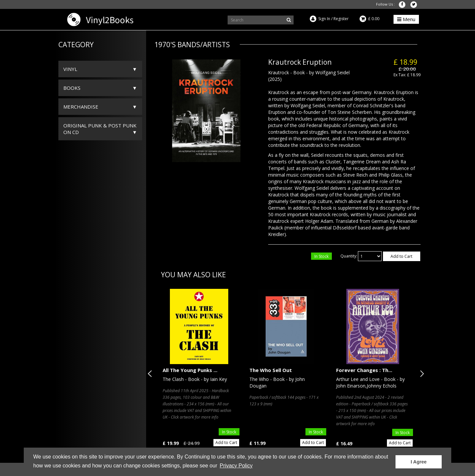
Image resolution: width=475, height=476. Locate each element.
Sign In (324, 19)
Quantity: (349, 256)
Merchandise (81, 107)
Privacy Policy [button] (236, 466)
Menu (406, 19)
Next (421, 374)
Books (72, 88)
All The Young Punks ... (190, 370)
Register (341, 19)
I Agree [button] (419, 462)
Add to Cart (401, 256)
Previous (151, 374)
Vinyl (70, 69)
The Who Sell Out (271, 370)
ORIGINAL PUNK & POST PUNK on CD (100, 129)
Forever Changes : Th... (364, 370)
